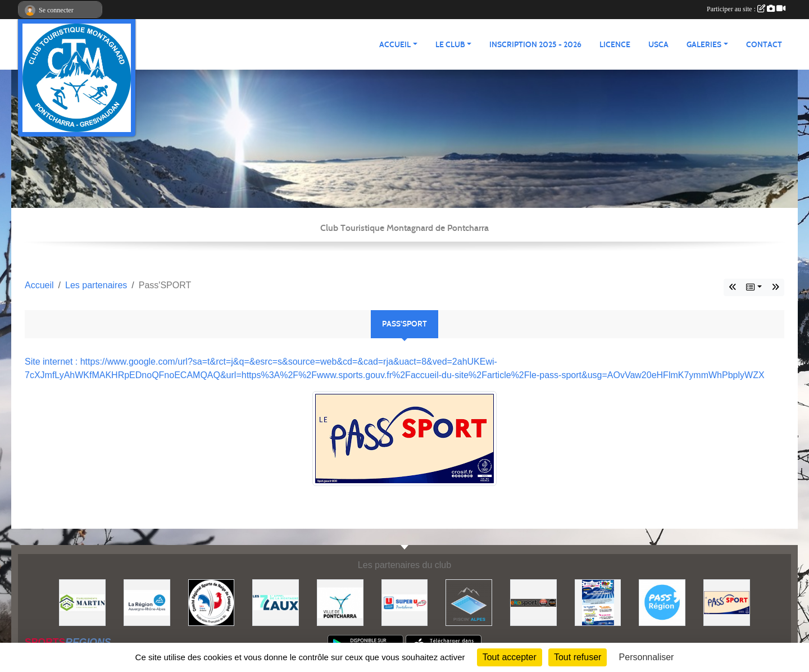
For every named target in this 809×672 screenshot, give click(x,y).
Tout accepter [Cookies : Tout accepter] (510, 657)
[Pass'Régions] (662, 602)
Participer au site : (746, 9)
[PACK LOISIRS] (598, 602)
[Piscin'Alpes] (469, 602)
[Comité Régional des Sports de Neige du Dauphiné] (212, 602)
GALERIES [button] (704, 45)
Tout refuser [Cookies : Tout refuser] (578, 657)
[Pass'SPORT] (727, 602)
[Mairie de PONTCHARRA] (340, 602)
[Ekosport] (533, 602)
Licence (615, 45)
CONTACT (764, 45)
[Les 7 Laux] (276, 602)
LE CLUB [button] (450, 45)
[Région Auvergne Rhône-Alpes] (147, 602)
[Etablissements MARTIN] (82, 602)
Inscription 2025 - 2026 (535, 45)
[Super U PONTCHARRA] (405, 602)
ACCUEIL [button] (395, 45)
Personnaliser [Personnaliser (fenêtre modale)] (647, 657)
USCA (658, 45)
